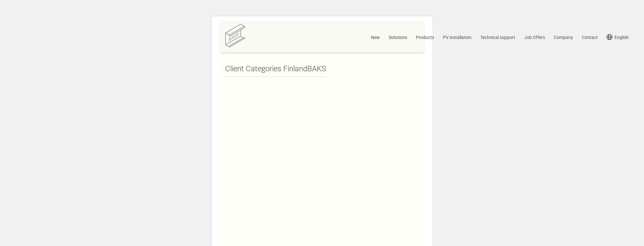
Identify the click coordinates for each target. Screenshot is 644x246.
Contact (590, 38)
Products (425, 38)
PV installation (457, 38)
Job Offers (535, 38)
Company (563, 38)
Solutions (398, 38)
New (375, 38)
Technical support (498, 38)
